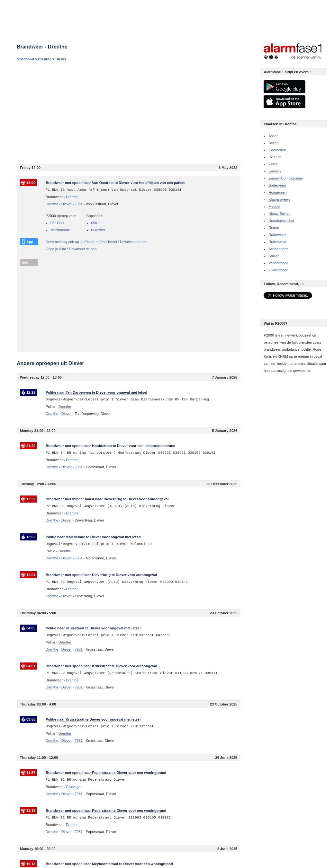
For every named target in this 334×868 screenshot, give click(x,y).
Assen (273, 136)
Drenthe (45, 59)
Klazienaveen (279, 199)
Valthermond (278, 263)
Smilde (274, 256)
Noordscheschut (281, 221)
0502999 (98, 230)
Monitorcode (60, 230)
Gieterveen (277, 185)
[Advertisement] (129, 112)
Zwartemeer (278, 270)
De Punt (275, 157)
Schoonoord (278, 249)
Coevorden (277, 150)
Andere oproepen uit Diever (50, 363)
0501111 (57, 223)
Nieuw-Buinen (279, 214)
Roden (274, 228)
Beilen (273, 143)
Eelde (273, 164)
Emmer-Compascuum (286, 178)
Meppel (274, 206)
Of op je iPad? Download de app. (72, 249)
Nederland (25, 59)
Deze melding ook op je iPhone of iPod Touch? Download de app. (97, 242)
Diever (61, 59)
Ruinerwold (277, 242)
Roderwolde (278, 235)
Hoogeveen (277, 192)
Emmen (275, 171)
